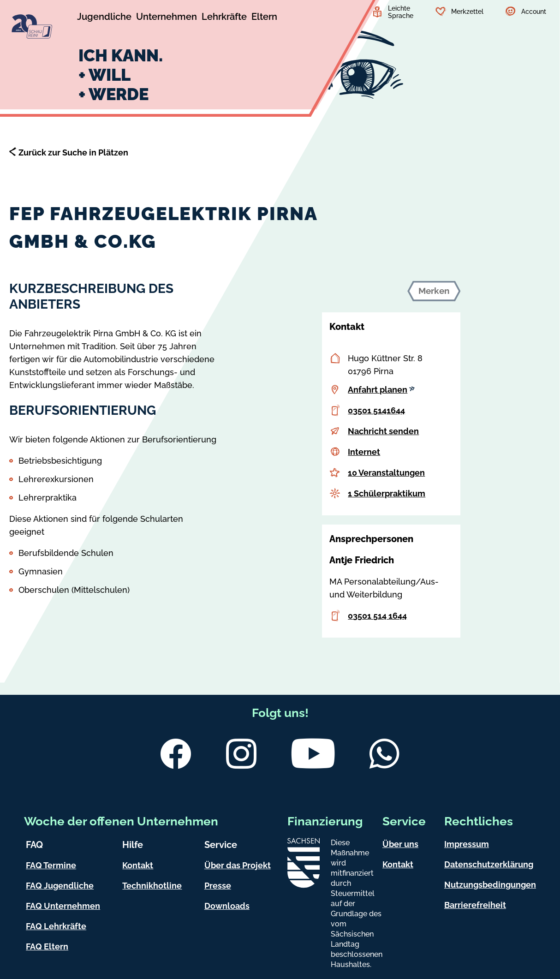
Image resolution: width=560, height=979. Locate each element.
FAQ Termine (51, 865)
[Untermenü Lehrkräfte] (224, 18)
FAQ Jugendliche (60, 886)
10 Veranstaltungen (386, 473)
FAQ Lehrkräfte (56, 926)
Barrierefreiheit (475, 905)
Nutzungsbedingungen (490, 885)
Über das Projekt (238, 865)
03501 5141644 (376, 410)
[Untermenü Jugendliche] (104, 18)
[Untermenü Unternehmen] (167, 18)
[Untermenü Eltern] (264, 18)
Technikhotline (152, 886)
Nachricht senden (383, 431)
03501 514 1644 (377, 616)
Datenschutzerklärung (489, 864)
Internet (364, 452)
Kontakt (138, 865)
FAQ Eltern (47, 946)
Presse (218, 886)
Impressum (467, 844)
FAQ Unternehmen (63, 906)
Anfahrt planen (381, 390)
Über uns (400, 844)
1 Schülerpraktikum (387, 493)
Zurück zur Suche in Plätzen (73, 152)
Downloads (227, 906)
